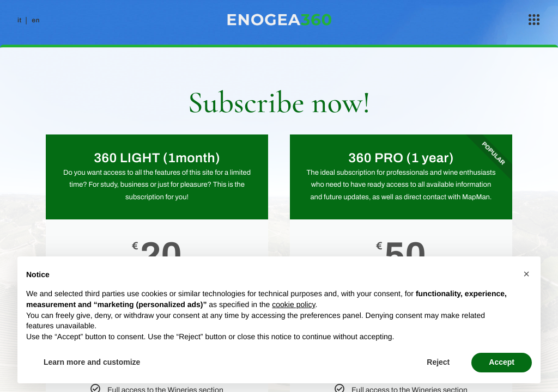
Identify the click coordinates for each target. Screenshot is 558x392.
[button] (526, 274)
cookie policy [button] (293, 304)
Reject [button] (438, 362)
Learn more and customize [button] (92, 362)
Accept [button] (502, 362)
